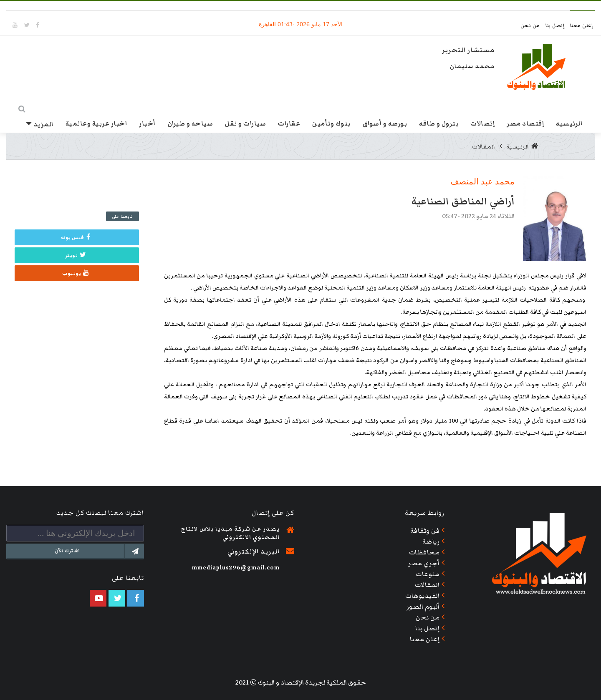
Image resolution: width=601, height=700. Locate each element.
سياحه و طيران (191, 123)
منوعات (428, 574)
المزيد (43, 124)
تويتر (76, 255)
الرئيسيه (569, 123)
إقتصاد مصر (525, 123)
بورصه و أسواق (385, 123)
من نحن (531, 26)
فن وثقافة (425, 531)
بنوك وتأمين (331, 123)
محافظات (424, 552)
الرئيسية (523, 146)
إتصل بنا (556, 26)
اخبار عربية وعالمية (96, 123)
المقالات (484, 146)
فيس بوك (76, 237)
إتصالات (482, 123)
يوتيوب (76, 273)
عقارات (289, 123)
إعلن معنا (582, 26)
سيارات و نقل (245, 123)
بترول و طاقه (439, 123)
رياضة (431, 541)
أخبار (147, 123)
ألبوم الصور (423, 607)
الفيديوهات (422, 596)
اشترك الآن (99, 551)
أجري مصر (424, 563)
